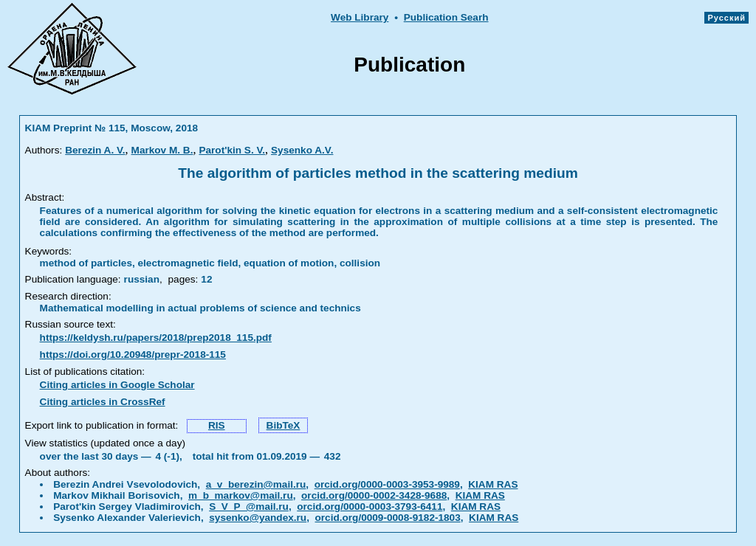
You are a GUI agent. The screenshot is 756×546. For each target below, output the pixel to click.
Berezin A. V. (95, 150)
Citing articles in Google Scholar (117, 385)
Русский (726, 18)
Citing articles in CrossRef (103, 402)
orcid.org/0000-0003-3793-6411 (370, 507)
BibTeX (283, 425)
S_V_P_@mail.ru (249, 507)
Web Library (360, 17)
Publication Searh (446, 17)
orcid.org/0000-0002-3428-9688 (374, 495)
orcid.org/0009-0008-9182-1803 (388, 518)
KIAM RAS (493, 484)
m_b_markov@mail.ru (241, 495)
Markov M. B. (162, 150)
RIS (217, 425)
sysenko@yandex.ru (258, 518)
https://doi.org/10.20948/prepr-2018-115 (133, 355)
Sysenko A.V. (302, 150)
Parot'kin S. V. (232, 150)
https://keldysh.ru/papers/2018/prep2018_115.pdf (156, 338)
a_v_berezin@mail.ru (256, 484)
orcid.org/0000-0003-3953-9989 (387, 484)
